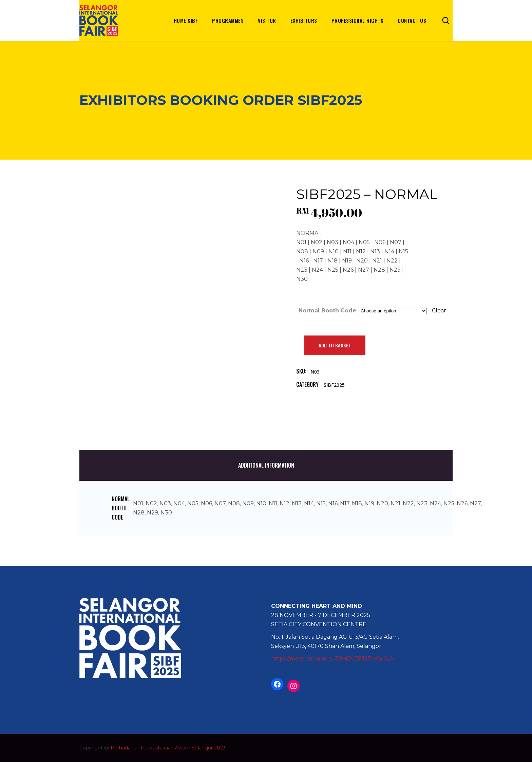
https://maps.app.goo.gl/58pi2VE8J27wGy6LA (332, 659)
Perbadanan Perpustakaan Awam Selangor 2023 (168, 748)
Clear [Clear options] (439, 311)
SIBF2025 (334, 385)
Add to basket (335, 345)
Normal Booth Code (327, 311)
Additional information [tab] (266, 465)
